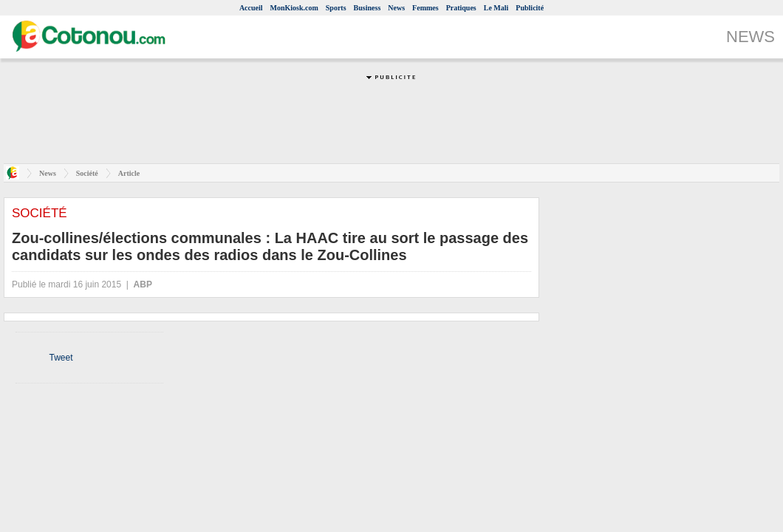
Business (367, 8)
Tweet (61, 358)
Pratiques (461, 8)
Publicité (530, 8)
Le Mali (496, 8)
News (396, 8)
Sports (336, 8)
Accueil (251, 8)
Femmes (425, 8)
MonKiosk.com (294, 8)
